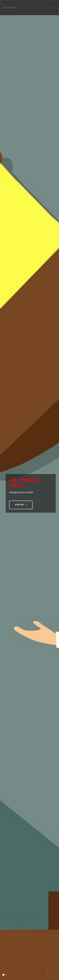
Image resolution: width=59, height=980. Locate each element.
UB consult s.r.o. (10, 8)
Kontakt (20, 505)
